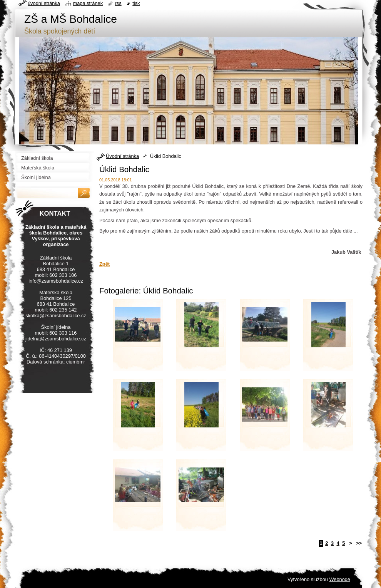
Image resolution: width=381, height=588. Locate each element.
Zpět (104, 264)
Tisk (136, 3)
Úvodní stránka (122, 156)
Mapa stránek (88, 3)
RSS (118, 3)
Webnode (340, 579)
